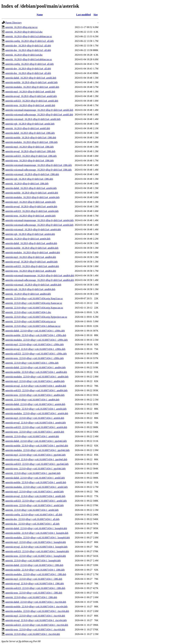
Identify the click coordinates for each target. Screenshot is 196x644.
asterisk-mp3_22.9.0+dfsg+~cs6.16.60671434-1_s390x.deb (35, 344)
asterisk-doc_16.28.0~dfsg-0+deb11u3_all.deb (28, 50)
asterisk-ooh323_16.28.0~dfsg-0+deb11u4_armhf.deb (32, 101)
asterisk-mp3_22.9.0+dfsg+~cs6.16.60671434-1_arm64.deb (35, 418)
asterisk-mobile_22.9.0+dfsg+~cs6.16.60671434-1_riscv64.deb (36, 607)
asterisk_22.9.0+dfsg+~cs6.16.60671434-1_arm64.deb (32, 436)
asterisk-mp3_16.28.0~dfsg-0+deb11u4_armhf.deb (30, 92)
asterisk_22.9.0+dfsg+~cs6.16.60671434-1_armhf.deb (32, 510)
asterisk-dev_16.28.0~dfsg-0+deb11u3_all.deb (28, 46)
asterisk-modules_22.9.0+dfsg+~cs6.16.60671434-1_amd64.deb (37, 377)
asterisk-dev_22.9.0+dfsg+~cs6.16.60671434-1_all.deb (32, 519)
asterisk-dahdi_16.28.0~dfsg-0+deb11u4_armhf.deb (31, 78)
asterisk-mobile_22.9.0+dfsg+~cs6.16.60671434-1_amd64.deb (36, 372)
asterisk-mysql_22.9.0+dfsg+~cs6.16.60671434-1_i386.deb (35, 584)
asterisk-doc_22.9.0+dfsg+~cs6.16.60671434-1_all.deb (32, 524)
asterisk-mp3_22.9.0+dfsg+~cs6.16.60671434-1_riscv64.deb (35, 616)
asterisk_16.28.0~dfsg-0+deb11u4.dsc (24, 55)
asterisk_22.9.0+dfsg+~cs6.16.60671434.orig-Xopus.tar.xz (34, 308)
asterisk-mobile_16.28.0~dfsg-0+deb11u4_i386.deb (31, 138)
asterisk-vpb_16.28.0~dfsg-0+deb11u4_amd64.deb (30, 289)
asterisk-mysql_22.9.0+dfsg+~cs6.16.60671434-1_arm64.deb (36, 423)
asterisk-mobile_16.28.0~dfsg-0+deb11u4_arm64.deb (32, 193)
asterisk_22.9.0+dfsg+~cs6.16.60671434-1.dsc (28, 312)
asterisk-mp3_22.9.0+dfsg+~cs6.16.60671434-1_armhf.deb (35, 492)
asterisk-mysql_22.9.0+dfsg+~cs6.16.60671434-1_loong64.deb (36, 547)
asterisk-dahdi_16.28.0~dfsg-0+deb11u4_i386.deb (30, 133)
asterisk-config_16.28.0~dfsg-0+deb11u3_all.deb (29, 41)
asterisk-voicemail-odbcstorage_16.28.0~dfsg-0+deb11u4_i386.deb (39, 170)
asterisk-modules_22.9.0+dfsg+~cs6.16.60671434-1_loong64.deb (38, 538)
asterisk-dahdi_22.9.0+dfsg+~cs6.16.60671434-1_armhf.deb (35, 478)
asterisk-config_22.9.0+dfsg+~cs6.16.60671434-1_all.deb (34, 515)
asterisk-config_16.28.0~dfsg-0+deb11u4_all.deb (29, 64)
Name (40, 15)
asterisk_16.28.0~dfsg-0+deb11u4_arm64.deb (28, 239)
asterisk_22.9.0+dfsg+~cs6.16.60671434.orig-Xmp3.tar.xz (34, 298)
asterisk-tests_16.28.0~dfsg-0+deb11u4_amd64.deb (31, 271)
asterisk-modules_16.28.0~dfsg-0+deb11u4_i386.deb (31, 142)
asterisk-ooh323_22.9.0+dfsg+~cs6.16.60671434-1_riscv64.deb (37, 625)
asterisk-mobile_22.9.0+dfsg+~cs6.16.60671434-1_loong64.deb (37, 533)
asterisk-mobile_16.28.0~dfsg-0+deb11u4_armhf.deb (31, 82)
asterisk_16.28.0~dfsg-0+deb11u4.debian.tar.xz (29, 59)
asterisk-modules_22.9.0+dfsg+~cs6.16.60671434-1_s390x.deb (37, 340)
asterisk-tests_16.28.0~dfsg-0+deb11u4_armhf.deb (30, 105)
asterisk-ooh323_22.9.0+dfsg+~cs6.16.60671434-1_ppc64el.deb (37, 464)
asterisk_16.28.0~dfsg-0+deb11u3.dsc (24, 32)
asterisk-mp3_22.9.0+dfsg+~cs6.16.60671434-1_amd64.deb (35, 381)
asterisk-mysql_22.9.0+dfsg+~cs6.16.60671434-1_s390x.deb (35, 349)
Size (96, 15)
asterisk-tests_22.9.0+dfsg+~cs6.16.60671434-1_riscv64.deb (35, 630)
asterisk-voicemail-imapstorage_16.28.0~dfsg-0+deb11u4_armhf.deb (39, 110)
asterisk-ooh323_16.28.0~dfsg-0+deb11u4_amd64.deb (32, 266)
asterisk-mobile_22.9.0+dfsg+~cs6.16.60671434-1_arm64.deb (36, 409)
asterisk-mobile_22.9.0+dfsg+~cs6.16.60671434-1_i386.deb (35, 570)
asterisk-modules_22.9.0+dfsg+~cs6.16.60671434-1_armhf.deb (37, 487)
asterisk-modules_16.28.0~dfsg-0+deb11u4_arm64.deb (32, 197)
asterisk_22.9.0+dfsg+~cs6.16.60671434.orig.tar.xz (31, 321)
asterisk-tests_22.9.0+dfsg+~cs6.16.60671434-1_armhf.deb (35, 505)
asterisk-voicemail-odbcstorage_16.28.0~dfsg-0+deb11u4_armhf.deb (39, 115)
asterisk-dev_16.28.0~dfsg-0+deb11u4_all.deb (28, 69)
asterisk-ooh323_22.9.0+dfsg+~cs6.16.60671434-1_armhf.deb (36, 501)
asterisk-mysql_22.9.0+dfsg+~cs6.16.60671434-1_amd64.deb (36, 386)
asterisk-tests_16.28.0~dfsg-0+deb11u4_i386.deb (29, 161)
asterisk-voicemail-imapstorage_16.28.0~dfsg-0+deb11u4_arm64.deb (40, 220)
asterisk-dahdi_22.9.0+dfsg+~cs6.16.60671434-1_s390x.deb (35, 331)
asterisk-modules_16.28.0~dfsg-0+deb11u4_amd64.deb (33, 252)
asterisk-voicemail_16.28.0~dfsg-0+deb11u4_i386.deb (32, 174)
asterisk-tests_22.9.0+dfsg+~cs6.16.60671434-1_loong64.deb (36, 556)
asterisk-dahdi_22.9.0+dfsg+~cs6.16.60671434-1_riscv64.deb (36, 602)
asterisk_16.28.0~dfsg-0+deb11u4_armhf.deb (28, 128)
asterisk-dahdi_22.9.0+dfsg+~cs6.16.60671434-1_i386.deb (34, 565)
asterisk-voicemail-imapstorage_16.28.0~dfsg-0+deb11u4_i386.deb (39, 165)
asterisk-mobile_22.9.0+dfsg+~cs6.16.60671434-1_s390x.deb (36, 335)
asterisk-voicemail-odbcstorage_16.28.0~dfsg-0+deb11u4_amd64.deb (40, 280)
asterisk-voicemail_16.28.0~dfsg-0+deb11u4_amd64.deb (33, 285)
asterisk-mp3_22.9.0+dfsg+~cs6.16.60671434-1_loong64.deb (36, 542)
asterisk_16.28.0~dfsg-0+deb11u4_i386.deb (27, 184)
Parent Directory (13, 23)
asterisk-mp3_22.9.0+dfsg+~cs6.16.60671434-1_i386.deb (34, 579)
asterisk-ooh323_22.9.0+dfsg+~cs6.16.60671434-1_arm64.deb (36, 427)
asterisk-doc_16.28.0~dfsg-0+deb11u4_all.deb (28, 73)
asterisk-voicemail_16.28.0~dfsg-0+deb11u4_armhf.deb (33, 119)
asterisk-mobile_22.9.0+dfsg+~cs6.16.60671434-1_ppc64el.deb (37, 446)
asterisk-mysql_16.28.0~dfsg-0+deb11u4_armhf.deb (31, 96)
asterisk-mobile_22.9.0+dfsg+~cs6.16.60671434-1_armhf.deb (36, 482)
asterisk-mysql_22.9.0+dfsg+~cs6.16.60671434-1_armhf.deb (35, 496)
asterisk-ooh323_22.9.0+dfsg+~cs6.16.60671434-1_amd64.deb (36, 390)
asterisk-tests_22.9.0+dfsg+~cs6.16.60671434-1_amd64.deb (35, 395)
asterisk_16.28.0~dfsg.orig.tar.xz (21, 27)
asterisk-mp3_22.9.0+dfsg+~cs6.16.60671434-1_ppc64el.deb (35, 455)
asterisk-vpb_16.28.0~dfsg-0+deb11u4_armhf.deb (30, 124)
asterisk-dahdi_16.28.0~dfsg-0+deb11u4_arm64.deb (31, 188)
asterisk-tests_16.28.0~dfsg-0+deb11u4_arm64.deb (30, 216)
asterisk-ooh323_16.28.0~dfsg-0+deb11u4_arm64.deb (32, 211)
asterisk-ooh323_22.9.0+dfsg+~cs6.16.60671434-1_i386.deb (35, 588)
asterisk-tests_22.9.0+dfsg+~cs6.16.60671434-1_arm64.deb (35, 432)
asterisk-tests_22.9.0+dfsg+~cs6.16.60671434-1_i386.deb (34, 593)
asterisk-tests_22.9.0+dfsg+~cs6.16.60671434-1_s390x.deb (35, 358)
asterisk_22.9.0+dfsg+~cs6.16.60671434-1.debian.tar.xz (33, 326)
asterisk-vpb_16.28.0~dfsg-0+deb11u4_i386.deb (29, 179)
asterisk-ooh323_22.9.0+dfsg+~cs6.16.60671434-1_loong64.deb (37, 551)
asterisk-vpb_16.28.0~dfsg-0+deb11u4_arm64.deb (30, 234)
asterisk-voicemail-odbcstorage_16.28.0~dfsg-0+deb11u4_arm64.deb (39, 225)
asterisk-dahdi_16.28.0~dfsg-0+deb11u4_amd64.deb (31, 243)
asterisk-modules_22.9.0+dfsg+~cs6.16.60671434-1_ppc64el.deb (37, 450)
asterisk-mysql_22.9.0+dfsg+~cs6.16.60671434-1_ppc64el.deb (36, 459)
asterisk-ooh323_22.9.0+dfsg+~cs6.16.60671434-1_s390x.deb (36, 354)
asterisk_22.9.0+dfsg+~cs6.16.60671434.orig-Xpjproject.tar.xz (36, 317)
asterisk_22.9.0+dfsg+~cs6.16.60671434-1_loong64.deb (33, 561)
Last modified (84, 15)
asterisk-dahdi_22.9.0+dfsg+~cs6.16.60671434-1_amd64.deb (35, 367)
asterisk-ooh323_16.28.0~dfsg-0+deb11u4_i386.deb (31, 156)
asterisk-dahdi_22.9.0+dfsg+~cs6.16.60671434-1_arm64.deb (35, 404)
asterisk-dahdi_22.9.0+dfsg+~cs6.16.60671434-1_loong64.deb (36, 528)
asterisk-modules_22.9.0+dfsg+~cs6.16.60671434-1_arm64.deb (37, 413)
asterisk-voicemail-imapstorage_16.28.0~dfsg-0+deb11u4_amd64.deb (40, 275)
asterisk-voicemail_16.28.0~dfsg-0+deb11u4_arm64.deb (33, 230)
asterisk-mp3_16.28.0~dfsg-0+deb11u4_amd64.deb (31, 257)
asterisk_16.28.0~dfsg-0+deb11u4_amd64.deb (28, 294)
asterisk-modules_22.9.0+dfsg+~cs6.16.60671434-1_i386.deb (36, 574)
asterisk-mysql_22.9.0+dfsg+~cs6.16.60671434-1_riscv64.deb (36, 620)
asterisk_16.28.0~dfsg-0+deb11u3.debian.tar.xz (29, 36)
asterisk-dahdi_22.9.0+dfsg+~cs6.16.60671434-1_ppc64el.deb (36, 441)
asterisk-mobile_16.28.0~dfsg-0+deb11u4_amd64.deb (32, 248)
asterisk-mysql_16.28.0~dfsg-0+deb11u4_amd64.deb (31, 262)
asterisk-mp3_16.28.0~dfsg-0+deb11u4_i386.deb (29, 147)
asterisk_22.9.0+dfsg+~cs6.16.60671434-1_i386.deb (31, 597)
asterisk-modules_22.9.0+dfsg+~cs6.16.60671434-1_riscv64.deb (37, 611)
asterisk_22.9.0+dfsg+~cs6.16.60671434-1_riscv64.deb (33, 634)
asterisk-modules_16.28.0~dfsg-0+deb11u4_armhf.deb (32, 87)
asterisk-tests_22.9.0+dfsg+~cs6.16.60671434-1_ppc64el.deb (35, 469)
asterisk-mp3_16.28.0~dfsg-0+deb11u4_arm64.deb (30, 202)
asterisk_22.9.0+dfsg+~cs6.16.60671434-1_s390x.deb (32, 363)
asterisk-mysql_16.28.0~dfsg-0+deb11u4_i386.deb (30, 151)
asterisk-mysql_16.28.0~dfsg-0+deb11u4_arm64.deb (31, 207)
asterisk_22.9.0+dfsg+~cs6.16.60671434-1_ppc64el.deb (33, 473)
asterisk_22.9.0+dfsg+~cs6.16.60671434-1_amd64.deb (32, 400)
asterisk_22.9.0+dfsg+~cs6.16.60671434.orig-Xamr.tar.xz (34, 303)
